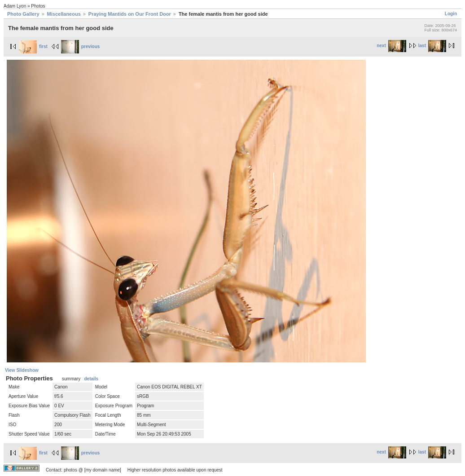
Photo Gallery (23, 14)
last (432, 46)
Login (451, 14)
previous (81, 46)
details (91, 379)
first (33, 46)
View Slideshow (22, 370)
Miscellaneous (64, 14)
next (391, 46)
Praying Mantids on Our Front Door (130, 14)
